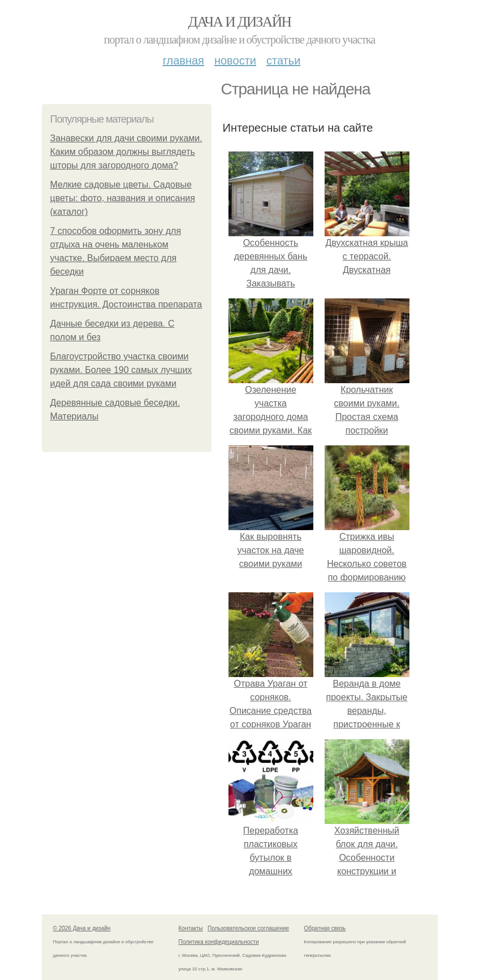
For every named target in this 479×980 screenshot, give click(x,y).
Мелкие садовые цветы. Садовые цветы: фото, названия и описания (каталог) (123, 198)
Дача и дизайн (240, 22)
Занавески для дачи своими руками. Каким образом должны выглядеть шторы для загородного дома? (126, 152)
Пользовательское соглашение (248, 928)
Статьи (283, 60)
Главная (184, 60)
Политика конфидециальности (219, 942)
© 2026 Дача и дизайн (82, 928)
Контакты (191, 928)
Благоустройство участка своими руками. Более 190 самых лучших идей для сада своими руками (121, 370)
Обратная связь (325, 928)
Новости (235, 60)
